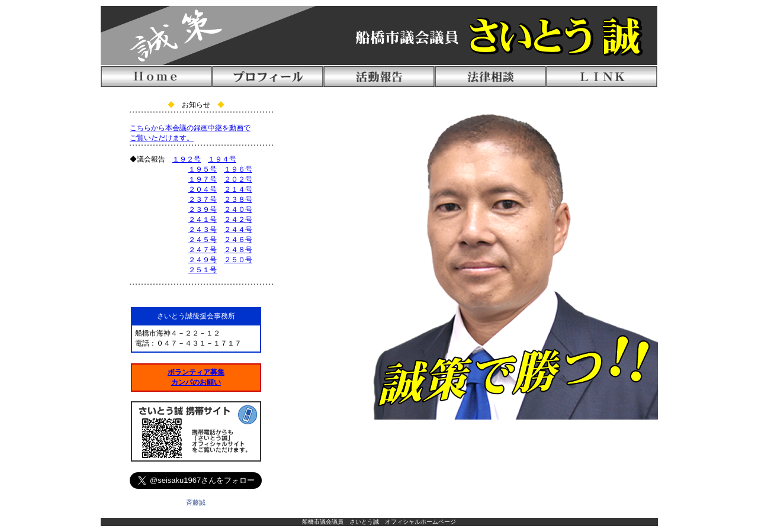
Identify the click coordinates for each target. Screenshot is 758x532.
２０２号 (238, 179)
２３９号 (203, 209)
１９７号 (203, 179)
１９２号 (187, 159)
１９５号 (203, 169)
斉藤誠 (196, 502)
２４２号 (238, 220)
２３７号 (203, 199)
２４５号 (203, 240)
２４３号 (203, 230)
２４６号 (238, 240)
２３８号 (238, 199)
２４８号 (238, 250)
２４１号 (203, 220)
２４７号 (203, 250)
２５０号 (238, 260)
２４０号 (238, 209)
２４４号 (238, 230)
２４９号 (203, 260)
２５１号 (203, 270)
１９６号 (238, 169)
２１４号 (238, 189)
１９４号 (222, 159)
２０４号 (203, 189)
